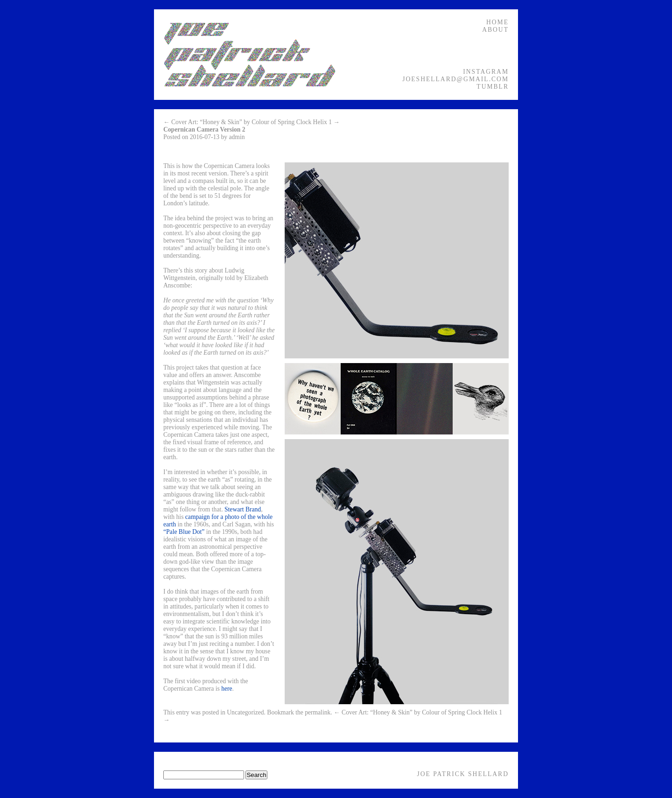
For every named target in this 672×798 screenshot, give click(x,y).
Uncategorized (245, 712)
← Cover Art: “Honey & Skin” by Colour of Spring (229, 122)
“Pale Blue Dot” (184, 532)
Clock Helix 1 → (318, 122)
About (495, 30)
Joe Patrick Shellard (463, 774)
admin (237, 137)
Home (497, 22)
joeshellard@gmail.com (455, 79)
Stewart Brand (243, 509)
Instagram (486, 72)
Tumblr (493, 87)
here (227, 689)
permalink (318, 712)
